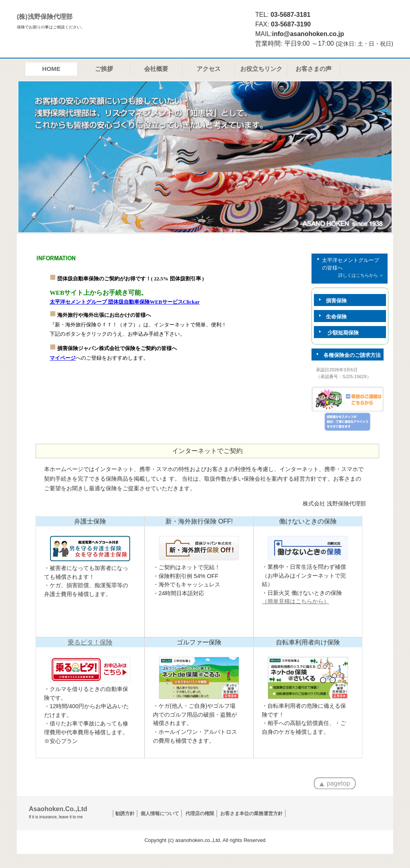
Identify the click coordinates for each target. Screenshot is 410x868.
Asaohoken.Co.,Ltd (58, 812)
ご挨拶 (104, 69)
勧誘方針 (125, 814)
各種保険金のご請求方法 (346, 355)
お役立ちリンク (261, 69)
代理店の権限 (200, 814)
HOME (51, 69)
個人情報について (160, 814)
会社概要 (156, 69)
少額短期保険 (336, 333)
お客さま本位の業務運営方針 (251, 814)
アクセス (209, 69)
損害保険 (330, 301)
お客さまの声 (314, 69)
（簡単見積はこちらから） (295, 601)
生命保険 (330, 317)
